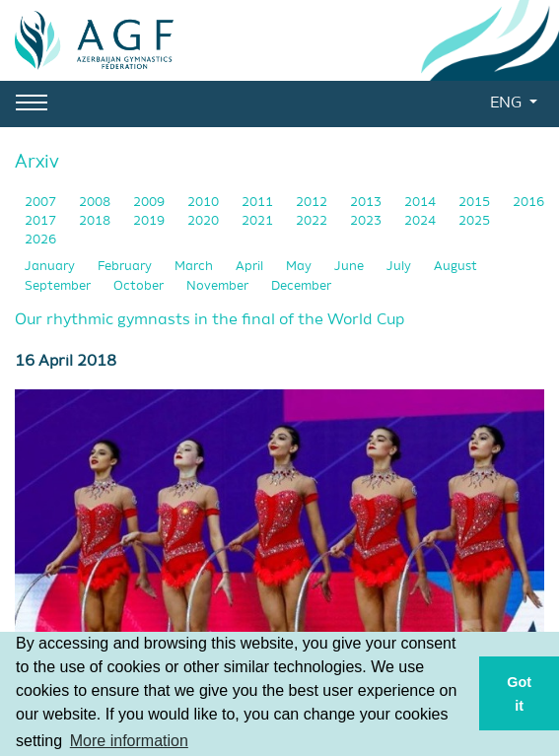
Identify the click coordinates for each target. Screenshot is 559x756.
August (455, 267)
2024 (421, 221)
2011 (259, 203)
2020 (205, 221)
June (350, 267)
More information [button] (129, 741)
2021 (259, 221)
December (301, 286)
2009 (150, 203)
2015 (476, 203)
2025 (474, 221)
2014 (421, 203)
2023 (367, 221)
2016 (528, 203)
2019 (150, 221)
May (300, 267)
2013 (367, 203)
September (59, 286)
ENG (508, 103)
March (195, 267)
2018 (96, 221)
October (140, 286)
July (400, 267)
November (219, 286)
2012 (313, 203)
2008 (96, 203)
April (251, 267)
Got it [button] (519, 694)
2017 (42, 221)
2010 (205, 203)
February (126, 267)
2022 (313, 221)
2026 (40, 240)
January (51, 267)
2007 (42, 203)
